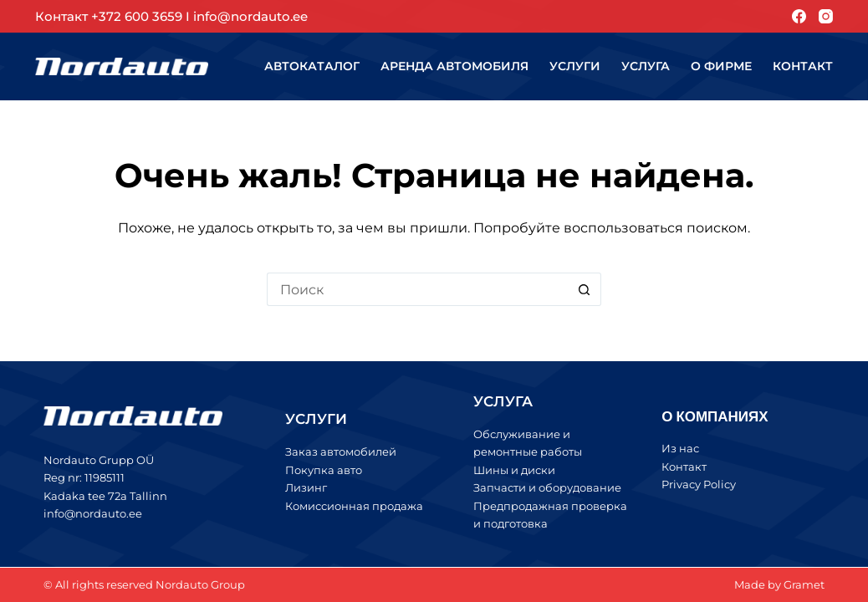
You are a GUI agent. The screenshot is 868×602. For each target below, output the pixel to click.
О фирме (721, 66)
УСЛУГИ (316, 419)
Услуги (575, 66)
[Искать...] (417, 289)
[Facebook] (799, 16)
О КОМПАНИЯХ (715, 416)
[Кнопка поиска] (585, 289)
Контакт (803, 66)
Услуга (646, 66)
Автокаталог (312, 66)
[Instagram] (826, 16)
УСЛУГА (503, 401)
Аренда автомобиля (454, 66)
